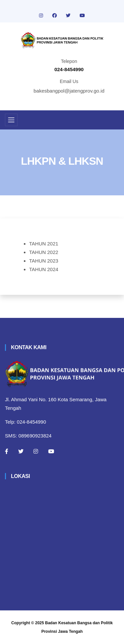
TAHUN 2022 (44, 252)
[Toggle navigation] (11, 120)
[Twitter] (21, 451)
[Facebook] (7, 451)
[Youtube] (51, 451)
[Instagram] (36, 451)
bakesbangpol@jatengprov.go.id (69, 91)
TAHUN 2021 (44, 244)
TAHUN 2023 (44, 261)
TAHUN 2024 (44, 269)
